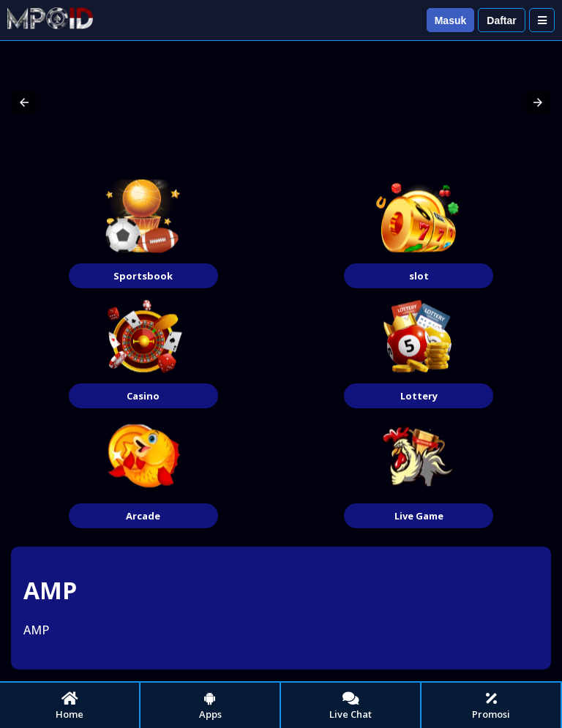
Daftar (501, 20)
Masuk (451, 20)
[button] (24, 102)
